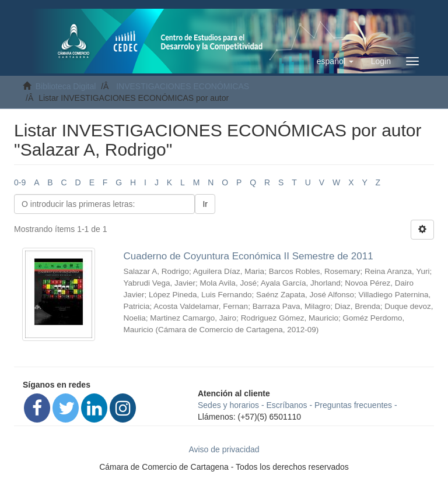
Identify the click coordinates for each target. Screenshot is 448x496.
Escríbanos (287, 405)
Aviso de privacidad (224, 449)
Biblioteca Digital (66, 86)
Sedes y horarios (228, 405)
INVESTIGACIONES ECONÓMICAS (183, 86)
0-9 (20, 182)
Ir (205, 204)
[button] (335, 61)
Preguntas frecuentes (353, 405)
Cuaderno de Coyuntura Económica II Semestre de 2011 (249, 256)
